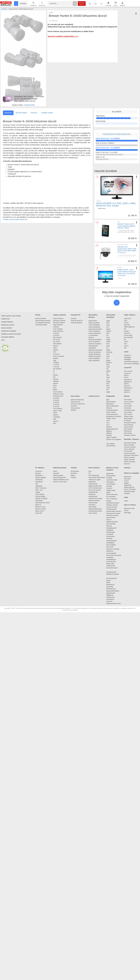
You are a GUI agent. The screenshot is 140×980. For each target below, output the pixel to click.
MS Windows (75, 471)
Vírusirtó (73, 478)
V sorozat (56, 367)
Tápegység (39, 486)
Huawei (109, 331)
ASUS (126, 342)
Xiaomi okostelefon (94, 327)
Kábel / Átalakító (112, 437)
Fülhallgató (127, 359)
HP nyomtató (128, 451)
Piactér (38, 315)
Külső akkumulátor (112, 410)
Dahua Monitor (129, 425)
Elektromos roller (129, 509)
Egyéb (108, 329)
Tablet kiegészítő (129, 327)
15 (54, 371)
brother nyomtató (129, 460)
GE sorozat (57, 339)
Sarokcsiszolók (112, 562)
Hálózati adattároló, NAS (61, 480)
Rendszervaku (93, 496)
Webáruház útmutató (8, 325)
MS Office (74, 473)
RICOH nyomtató (129, 458)
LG (107, 373)
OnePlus (109, 363)
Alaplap (38, 492)
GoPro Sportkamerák (95, 488)
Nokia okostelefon (94, 323)
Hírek (3, 340)
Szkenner (127, 464)
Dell (125, 348)
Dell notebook (57, 344)
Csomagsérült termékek (43, 323)
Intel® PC (127, 392)
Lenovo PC (127, 373)
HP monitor (128, 404)
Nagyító (126, 483)
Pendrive (109, 408)
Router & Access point (60, 482)
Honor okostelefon (94, 342)
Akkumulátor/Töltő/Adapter (97, 478)
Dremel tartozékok (113, 495)
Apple (108, 321)
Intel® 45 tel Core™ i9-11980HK (108, 138)
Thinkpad (56, 363)
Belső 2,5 (38, 505)
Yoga (55, 360)
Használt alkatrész (77, 323)
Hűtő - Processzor (41, 488)
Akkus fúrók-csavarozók (114, 555)
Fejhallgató (127, 357)
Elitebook (56, 381)
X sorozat (56, 400)
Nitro (55, 423)
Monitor (127, 396)
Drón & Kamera (94, 468)
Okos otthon (75, 396)
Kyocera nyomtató (130, 453)
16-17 (108, 425)
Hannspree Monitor (130, 423)
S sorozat (56, 407)
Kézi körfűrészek (113, 578)
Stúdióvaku (92, 494)
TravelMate (57, 417)
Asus (104, 208)
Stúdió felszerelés (94, 501)
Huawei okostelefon (95, 333)
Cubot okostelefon (94, 358)
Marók (110, 583)
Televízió (127, 468)
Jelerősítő (56, 473)
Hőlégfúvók (110, 595)
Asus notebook (58, 392)
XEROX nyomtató (130, 462)
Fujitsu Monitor (129, 427)
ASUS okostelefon (94, 325)
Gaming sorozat (58, 396)
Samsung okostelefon (95, 329)
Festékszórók (110, 597)
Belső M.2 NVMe (41, 509)
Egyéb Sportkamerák (95, 486)
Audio (126, 352)
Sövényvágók (112, 532)
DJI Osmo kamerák (95, 490)
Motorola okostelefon (95, 340)
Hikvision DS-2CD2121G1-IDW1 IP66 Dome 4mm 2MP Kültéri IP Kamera (127, 250)
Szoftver (74, 468)
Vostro (55, 348)
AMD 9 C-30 (100, 157)
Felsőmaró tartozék (112, 515)
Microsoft (127, 333)
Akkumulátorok (112, 476)
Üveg (108, 325)
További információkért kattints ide (15, 219)
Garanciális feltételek (8, 337)
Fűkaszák (109, 539)
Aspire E (56, 415)
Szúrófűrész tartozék (113, 503)
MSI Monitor (128, 431)
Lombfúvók (110, 534)
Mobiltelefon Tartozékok (114, 416)
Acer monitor (128, 406)
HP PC (126, 378)
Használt (74, 319)
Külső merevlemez (112, 414)
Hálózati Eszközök (60, 468)
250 (54, 377)
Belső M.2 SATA (40, 507)
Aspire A (56, 421)
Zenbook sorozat (58, 394)
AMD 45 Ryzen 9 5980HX (105, 143)
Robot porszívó (76, 402)
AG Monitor (128, 421)
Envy (55, 388)
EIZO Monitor (128, 429)
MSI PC (126, 384)
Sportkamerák (93, 484)
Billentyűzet (110, 404)
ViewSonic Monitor (130, 435)
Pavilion (56, 375)
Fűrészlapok (111, 482)
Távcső (126, 481)
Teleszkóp (127, 479)
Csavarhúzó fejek (113, 480)
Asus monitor (128, 412)
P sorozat (56, 402)
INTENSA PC (128, 388)
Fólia (108, 323)
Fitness (126, 511)
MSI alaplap (39, 501)
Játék (126, 497)
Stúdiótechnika (93, 492)
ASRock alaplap (41, 496)
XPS (54, 352)
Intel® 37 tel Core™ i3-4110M (106, 152)
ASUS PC (127, 386)
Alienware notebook (59, 321)
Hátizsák (109, 427)
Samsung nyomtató (130, 443)
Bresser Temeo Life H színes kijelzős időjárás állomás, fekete (126, 226)
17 (54, 373)
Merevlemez (39, 475)
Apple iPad (127, 319)
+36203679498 (29, 105)
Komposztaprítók (112, 541)
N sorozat (56, 398)
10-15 (108, 421)
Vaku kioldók (92, 507)
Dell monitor (128, 400)
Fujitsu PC (127, 390)
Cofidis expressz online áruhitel (11, 316)
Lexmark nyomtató (130, 447)
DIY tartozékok (111, 497)
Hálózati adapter (58, 475)
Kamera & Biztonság (77, 400)
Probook (56, 379)
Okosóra (91, 337)
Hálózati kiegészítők (59, 478)
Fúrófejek (110, 478)
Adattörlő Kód (5, 319)
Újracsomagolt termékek (43, 321)
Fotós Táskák (93, 513)
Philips (120, 278)
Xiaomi (108, 342)
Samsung (109, 352)
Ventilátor (127, 493)
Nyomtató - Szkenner (132, 439)
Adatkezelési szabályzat (9, 331)
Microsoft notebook (59, 323)
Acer (125, 344)
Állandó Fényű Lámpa (96, 498)
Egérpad (109, 431)
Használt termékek (41, 325)
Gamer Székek (111, 412)
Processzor (39, 471)
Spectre (55, 383)
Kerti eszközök (111, 524)
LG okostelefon (93, 335)
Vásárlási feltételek (7, 322)
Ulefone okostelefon (95, 352)
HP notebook (57, 369)
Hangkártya (39, 482)
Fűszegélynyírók (112, 528)
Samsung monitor (129, 410)
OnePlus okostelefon (95, 344)
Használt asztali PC (77, 321)
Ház (37, 484)
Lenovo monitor (129, 402)
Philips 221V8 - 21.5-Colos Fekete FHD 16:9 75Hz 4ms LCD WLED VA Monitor (127, 272)
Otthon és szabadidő (131, 473)
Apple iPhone (93, 321)
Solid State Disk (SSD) (42, 503)
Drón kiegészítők (94, 475)
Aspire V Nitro (58, 411)
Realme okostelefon (95, 356)
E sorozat (56, 335)
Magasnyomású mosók (113, 604)
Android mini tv (94, 396)
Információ (42, 4)
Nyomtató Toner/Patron (131, 455)
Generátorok (110, 599)
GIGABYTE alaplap (42, 498)
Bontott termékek (41, 319)
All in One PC (128, 371)
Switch (55, 413)
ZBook (55, 390)
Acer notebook (58, 409)
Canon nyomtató (129, 449)
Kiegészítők (110, 396)
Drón (90, 471)
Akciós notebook (58, 319)
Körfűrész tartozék (112, 505)
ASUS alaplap (40, 494)
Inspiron (56, 346)
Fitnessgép (127, 513)
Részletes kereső (82, 3)
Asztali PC (128, 368)
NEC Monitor (128, 433)
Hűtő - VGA (39, 490)
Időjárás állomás (129, 487)
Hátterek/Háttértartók (95, 509)
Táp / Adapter (110, 444)
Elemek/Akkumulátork (95, 511)
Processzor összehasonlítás (117, 134)
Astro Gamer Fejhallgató (132, 364)
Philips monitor (129, 416)
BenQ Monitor (128, 419)
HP (125, 329)
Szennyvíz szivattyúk (113, 549)
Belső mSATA (40, 511)
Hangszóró (127, 355)
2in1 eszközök (128, 337)
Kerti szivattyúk (111, 545)
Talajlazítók (110, 530)
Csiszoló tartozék (112, 507)
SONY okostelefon (94, 331)
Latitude (56, 350)
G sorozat (56, 354)
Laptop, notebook (59, 315)
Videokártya (39, 480)
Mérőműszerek (111, 589)
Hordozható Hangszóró (131, 362)
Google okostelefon (95, 354)
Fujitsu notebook (58, 331)
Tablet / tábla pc (130, 315)
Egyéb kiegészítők (112, 429)
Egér (108, 400)
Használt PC (128, 380)
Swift (55, 419)
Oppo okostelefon (94, 361)
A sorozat (56, 333)
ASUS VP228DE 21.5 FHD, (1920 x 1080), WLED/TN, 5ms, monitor (116, 205)
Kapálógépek (110, 543)
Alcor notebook (58, 329)
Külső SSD (39, 513)
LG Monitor (127, 408)
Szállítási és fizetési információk (11, 334)
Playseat (109, 435)
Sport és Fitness (130, 505)
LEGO (126, 501)
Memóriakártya (111, 402)
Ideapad (56, 358)
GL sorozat (56, 342)
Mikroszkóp (128, 477)
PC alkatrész (40, 468)
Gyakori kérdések (7, 328)
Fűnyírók (109, 526)
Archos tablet (128, 335)
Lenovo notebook (58, 356)
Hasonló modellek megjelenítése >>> (63, 36)
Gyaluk (111, 580)
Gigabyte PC (128, 382)
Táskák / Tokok (111, 419)
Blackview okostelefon (95, 350)
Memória (38, 473)
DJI (90, 473)
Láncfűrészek (112, 536)
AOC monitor (128, 414)
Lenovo (126, 323)
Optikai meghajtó (41, 478)
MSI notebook (57, 337)
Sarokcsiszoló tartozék (113, 513)
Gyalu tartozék (111, 518)
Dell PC (126, 375)
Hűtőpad (109, 433)
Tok (107, 327)
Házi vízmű (110, 547)
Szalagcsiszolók (111, 572)
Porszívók (109, 601)
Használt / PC (76, 315)
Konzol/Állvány (111, 446)
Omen (55, 386)
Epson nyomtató (129, 445)
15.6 (108, 423)
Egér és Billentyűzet (112, 406)
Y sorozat (56, 365)
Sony (108, 384)
